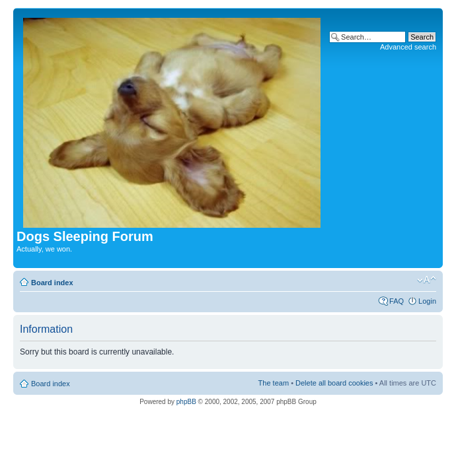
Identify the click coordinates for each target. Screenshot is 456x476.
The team (274, 383)
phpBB (186, 402)
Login (427, 301)
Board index (52, 283)
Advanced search (408, 47)
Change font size (427, 280)
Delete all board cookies (334, 383)
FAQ (397, 301)
